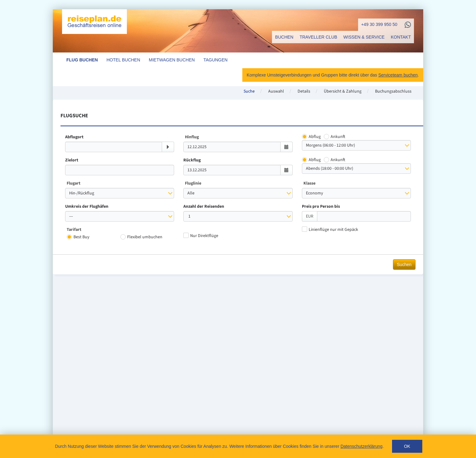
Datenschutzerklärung (361, 446)
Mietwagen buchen (172, 60)
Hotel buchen (123, 60)
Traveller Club (318, 37)
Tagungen (215, 60)
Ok (407, 446)
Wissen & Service (364, 37)
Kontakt (401, 37)
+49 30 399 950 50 (379, 24)
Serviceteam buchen (398, 75)
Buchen (284, 37)
